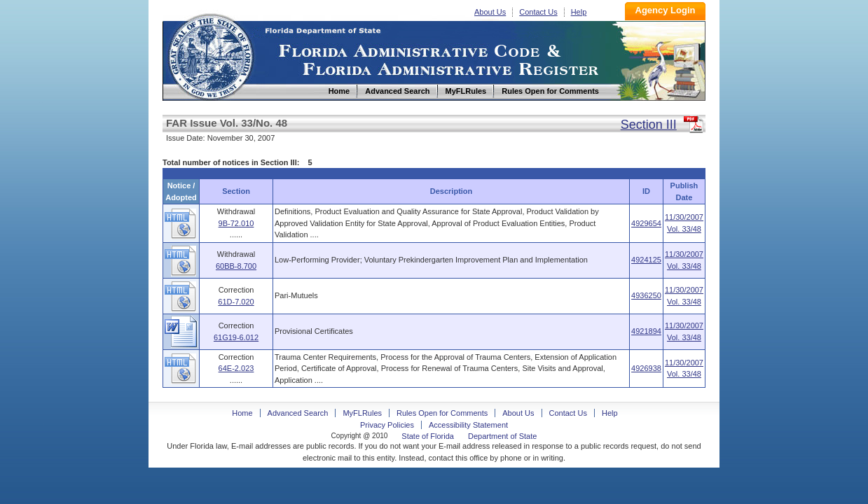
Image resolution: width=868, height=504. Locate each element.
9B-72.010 (236, 223)
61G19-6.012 (236, 337)
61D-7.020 (236, 302)
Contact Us (538, 12)
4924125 (646, 260)
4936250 (646, 295)
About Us (490, 12)
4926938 (646, 368)
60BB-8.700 (236, 266)
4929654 (646, 223)
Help (579, 12)
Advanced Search (298, 413)
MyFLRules (362, 413)
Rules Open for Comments (442, 413)
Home (210, 55)
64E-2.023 (236, 368)
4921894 (646, 331)
